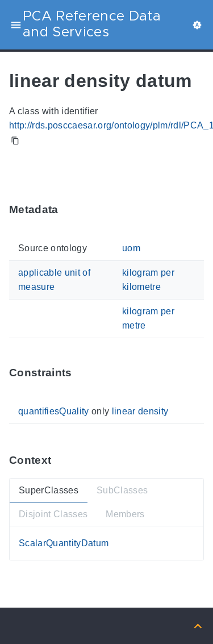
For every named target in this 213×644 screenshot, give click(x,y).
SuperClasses (49, 490)
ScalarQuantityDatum (64, 543)
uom (131, 248)
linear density (140, 411)
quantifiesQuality (54, 411)
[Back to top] (198, 626)
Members (125, 515)
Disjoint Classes (53, 515)
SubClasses (122, 490)
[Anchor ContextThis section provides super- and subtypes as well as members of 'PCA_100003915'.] (60, 460)
